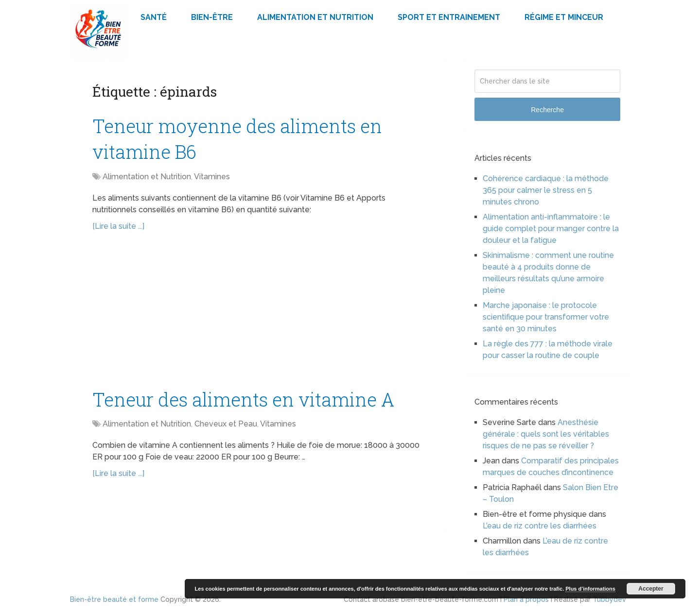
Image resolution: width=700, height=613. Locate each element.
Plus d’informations (590, 589)
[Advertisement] (258, 315)
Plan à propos (526, 599)
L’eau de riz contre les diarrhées (540, 526)
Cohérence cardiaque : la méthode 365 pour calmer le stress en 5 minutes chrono (546, 190)
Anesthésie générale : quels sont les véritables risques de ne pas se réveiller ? (546, 434)
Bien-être (212, 17)
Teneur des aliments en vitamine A (243, 399)
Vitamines (212, 177)
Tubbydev (609, 599)
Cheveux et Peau (226, 424)
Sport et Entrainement (449, 17)
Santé (154, 17)
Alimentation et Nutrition (315, 17)
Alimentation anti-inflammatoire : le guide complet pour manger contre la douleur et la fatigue (551, 229)
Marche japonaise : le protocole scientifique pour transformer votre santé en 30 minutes (546, 317)
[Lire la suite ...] (118, 226)
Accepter (651, 589)
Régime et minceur (564, 17)
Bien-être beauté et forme (114, 599)
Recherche (547, 110)
